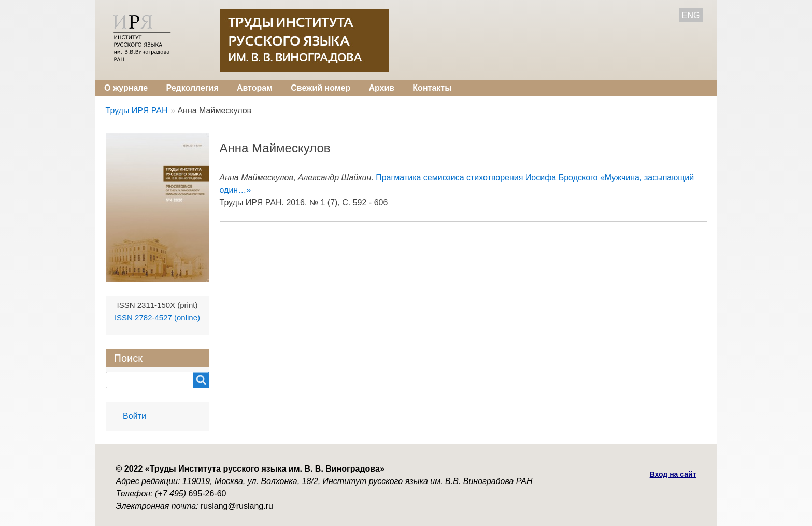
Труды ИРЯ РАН (137, 111)
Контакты (432, 88)
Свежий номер (320, 88)
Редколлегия (192, 88)
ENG (691, 15)
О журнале (126, 88)
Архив (381, 88)
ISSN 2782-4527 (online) (157, 317)
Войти (134, 416)
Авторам (255, 88)
